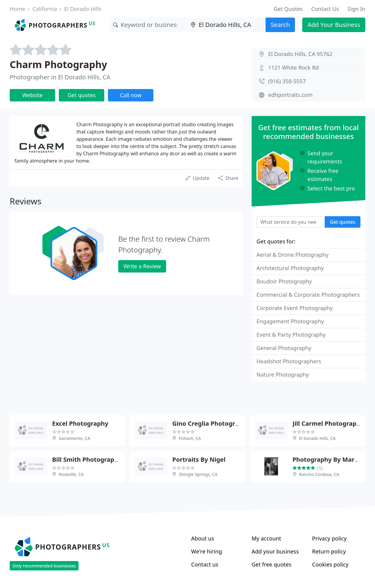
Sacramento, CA (75, 438)
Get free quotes (271, 564)
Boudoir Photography (284, 281)
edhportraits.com (290, 95)
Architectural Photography (290, 268)
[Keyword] (149, 25)
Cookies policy (330, 564)
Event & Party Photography (291, 335)
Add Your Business (334, 25)
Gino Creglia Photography (211, 423)
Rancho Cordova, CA (319, 474)
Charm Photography (58, 64)
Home (17, 9)
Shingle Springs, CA (198, 474)
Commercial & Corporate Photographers (308, 295)
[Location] (227, 25)
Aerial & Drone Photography (293, 255)
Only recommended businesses (44, 566)
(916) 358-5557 (287, 81)
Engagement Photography (290, 321)
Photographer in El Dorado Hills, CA (60, 77)
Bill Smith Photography (87, 459)
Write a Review (142, 266)
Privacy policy (330, 538)
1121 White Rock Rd (294, 68)
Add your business (275, 551)
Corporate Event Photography (295, 308)
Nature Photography (283, 375)
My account (266, 538)
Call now (131, 95)
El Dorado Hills (83, 9)
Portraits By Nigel (199, 459)
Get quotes (82, 95)
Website (32, 95)
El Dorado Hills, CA (317, 438)
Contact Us (325, 9)
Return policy (329, 551)
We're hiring (207, 551)
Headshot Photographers (289, 361)
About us (203, 538)
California (45, 9)
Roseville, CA (71, 474)
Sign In (356, 9)
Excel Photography (80, 423)
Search (280, 25)
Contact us (205, 564)
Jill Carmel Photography (328, 423)
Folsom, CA (190, 438)
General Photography (284, 348)
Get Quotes (288, 9)
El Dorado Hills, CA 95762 (300, 54)
